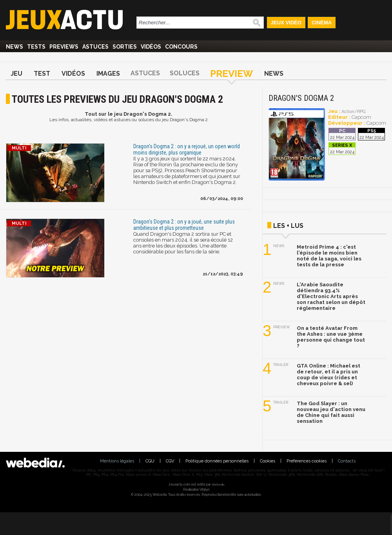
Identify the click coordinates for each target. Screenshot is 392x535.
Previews (64, 47)
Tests (36, 47)
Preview (231, 74)
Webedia (218, 484)
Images (108, 74)
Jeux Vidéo (286, 23)
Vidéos (151, 47)
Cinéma (322, 23)
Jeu (16, 74)
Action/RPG (353, 112)
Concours (181, 47)
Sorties (125, 47)
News (15, 47)
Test (42, 74)
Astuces (95, 47)
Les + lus (288, 226)
